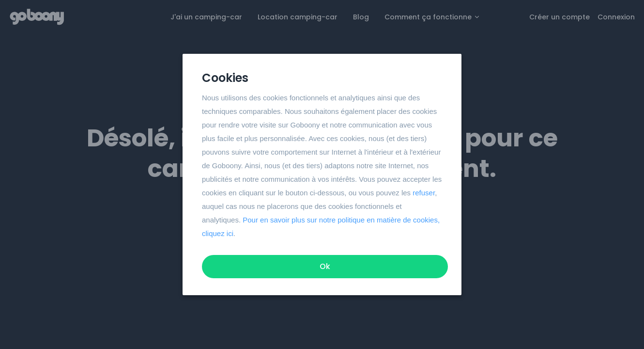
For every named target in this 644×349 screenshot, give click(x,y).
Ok (325, 266)
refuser (424, 193)
